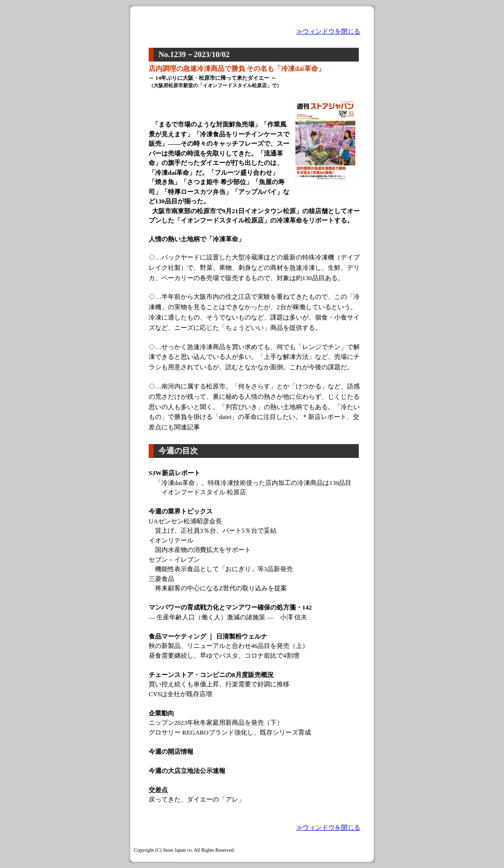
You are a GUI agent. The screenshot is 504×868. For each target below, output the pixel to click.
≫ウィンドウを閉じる (328, 31)
